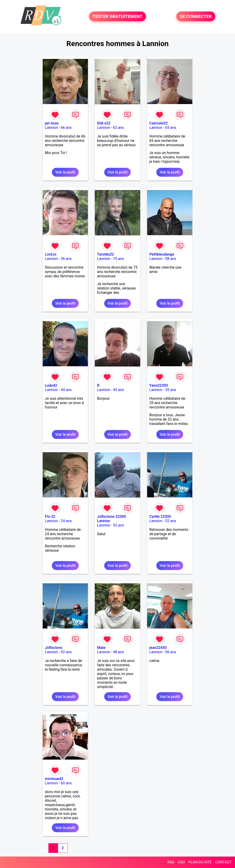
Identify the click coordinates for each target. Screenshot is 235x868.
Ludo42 (51, 385)
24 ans (66, 521)
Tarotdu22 (105, 254)
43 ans (118, 390)
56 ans (171, 652)
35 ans (171, 390)
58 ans (171, 259)
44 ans (66, 390)
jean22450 (158, 648)
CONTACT (223, 862)
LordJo (51, 254)
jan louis (52, 123)
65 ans (171, 128)
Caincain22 (159, 123)
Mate (101, 648)
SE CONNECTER (196, 16)
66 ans (66, 128)
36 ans (66, 259)
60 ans (66, 783)
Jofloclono (54, 648)
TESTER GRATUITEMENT (118, 16)
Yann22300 (159, 385)
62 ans (118, 128)
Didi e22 (104, 123)
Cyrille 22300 (160, 517)
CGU (181, 862)
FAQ (171, 862)
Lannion (52, 128)
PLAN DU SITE (200, 862)
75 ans (118, 259)
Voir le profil (65, 172)
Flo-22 (50, 517)
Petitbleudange (162, 254)
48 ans (118, 652)
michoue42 (54, 779)
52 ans (118, 525)
